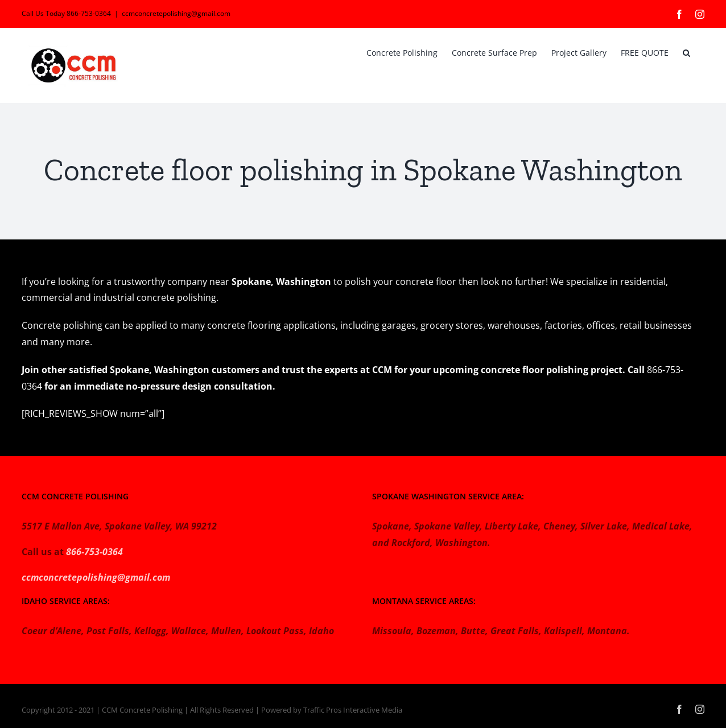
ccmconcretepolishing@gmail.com (176, 13)
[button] (686, 52)
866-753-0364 (94, 552)
